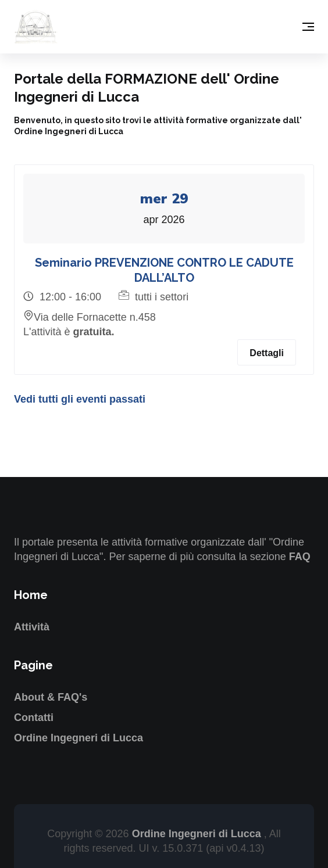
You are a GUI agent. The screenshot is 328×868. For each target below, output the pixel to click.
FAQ (300, 557)
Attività (32, 627)
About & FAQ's (51, 697)
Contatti (34, 718)
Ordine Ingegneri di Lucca (79, 738)
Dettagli (267, 353)
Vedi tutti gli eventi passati (80, 399)
